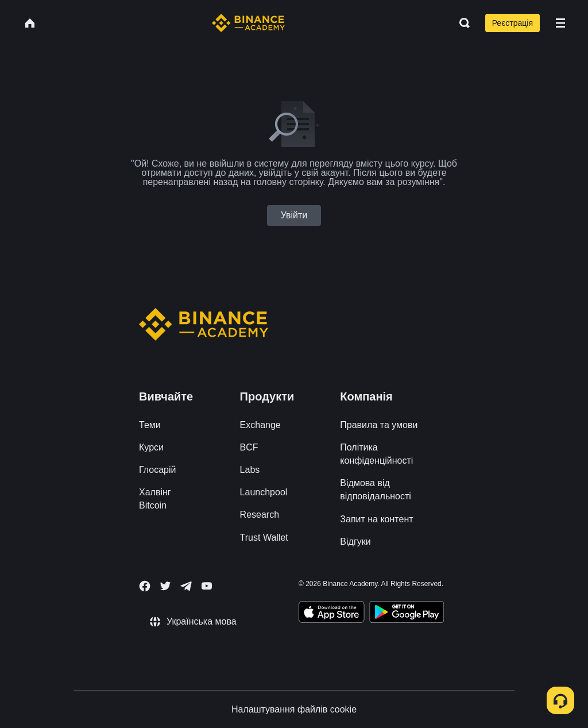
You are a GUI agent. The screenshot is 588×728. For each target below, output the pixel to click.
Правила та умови (379, 425)
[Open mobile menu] (560, 23)
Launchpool (264, 492)
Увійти (294, 215)
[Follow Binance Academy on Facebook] (145, 586)
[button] (560, 23)
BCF (249, 447)
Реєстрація (512, 23)
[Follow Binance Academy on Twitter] (165, 586)
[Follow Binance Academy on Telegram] (186, 586)
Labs (250, 470)
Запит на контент (376, 519)
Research (260, 515)
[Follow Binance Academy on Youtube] (207, 586)
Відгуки (355, 542)
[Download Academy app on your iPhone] (332, 614)
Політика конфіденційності (376, 454)
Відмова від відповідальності (376, 490)
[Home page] (248, 23)
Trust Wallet (264, 538)
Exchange (260, 425)
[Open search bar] (461, 23)
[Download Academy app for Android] (407, 614)
